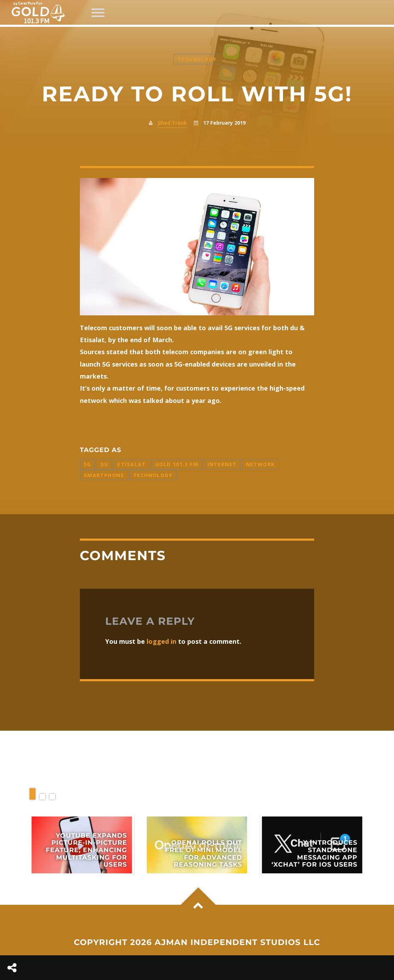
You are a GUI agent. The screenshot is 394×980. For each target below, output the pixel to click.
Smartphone (104, 475)
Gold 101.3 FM (177, 464)
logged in (161, 641)
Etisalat (131, 464)
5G (87, 464)
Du (104, 464)
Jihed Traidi (172, 123)
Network (260, 464)
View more (82, 845)
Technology (197, 59)
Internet (222, 464)
